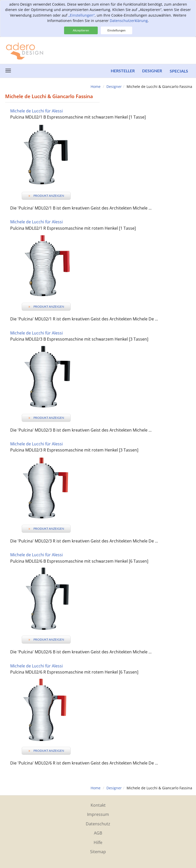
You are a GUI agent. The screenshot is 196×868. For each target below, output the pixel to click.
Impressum (98, 814)
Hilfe (98, 842)
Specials (179, 71)
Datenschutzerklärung (129, 21)
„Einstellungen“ (82, 15)
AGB (98, 833)
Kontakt (98, 805)
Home (96, 86)
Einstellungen (117, 30)
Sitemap (98, 852)
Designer (152, 71)
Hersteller (122, 71)
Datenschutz (98, 824)
